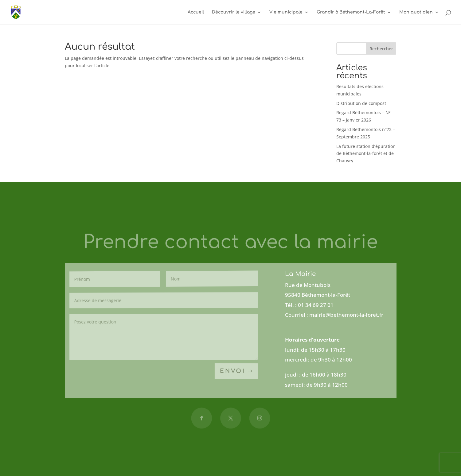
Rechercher (381, 49)
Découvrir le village (234, 12)
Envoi (233, 372)
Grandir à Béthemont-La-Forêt (351, 12)
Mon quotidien (416, 12)
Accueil (196, 12)
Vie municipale (286, 12)
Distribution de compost (361, 103)
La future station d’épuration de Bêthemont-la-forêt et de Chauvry (366, 154)
